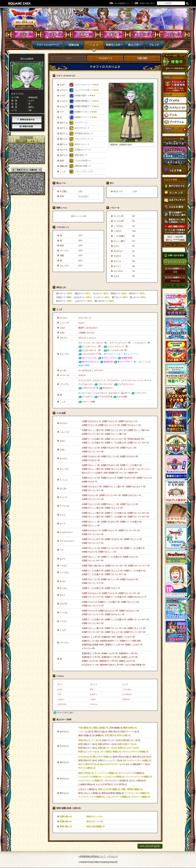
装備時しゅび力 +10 (109, 653)
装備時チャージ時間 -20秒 (130, 641)
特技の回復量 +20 (111, 473)
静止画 (32, 141)
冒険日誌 (74, 46)
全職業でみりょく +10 (107, 552)
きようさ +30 (129, 469)
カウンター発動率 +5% (128, 473)
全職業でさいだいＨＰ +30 (109, 425)
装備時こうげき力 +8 (133, 645)
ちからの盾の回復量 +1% (135, 665)
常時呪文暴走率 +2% (136, 439)
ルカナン (93, 694)
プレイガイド (53, 35)
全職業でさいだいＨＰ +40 (92, 452)
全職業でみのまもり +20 (92, 487)
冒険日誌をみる (27, 120)
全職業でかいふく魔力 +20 (92, 508)
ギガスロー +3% (88, 648)
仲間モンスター (114, 46)
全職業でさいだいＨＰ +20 (92, 499)
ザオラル (126, 699)
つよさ (94, 46)
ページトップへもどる (150, 846)
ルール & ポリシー (122, 3)
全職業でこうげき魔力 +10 (92, 439)
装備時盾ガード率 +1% (91, 653)
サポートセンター (147, 3)
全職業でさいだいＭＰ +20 (138, 517)
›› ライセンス (112, 856)
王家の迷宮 (142, 58)
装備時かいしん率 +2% (91, 637)
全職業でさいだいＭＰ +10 (115, 430)
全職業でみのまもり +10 (131, 425)
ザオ (92, 689)
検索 (187, 3)
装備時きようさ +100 (90, 641)
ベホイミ (61, 699)
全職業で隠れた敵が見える (93, 566)
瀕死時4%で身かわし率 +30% (112, 665)
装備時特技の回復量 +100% (93, 645)
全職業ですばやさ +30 (110, 448)
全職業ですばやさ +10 (113, 539)
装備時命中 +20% (108, 637)
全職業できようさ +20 (91, 448)
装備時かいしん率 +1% (114, 645)
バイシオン (127, 689)
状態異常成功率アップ (109, 641)
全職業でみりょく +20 (91, 465)
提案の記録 (27, 126)
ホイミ (60, 684)
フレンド (154, 46)
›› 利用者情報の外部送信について (92, 856)
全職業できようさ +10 (132, 539)
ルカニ (60, 689)
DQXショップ (172, 35)
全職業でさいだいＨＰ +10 (129, 530)
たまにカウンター (143, 469)
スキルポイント (105, 58)
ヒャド (125, 684)
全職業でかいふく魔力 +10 (92, 430)
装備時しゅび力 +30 (129, 657)
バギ (59, 694)
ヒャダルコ (127, 694)
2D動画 (21, 141)
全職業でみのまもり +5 (91, 421)
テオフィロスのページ (48, 45)
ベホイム (93, 704)
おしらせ (24, 35)
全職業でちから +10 (128, 448)
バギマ (93, 699)
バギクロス (62, 704)
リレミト (93, 684)
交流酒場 (83, 35)
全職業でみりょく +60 (91, 526)
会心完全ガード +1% (90, 665)
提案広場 (113, 35)
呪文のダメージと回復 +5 (92, 473)
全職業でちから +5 (109, 421)
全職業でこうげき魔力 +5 (134, 548)
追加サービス (143, 35)
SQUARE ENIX (19, 3)
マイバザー (134, 46)
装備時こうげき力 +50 (126, 637)
